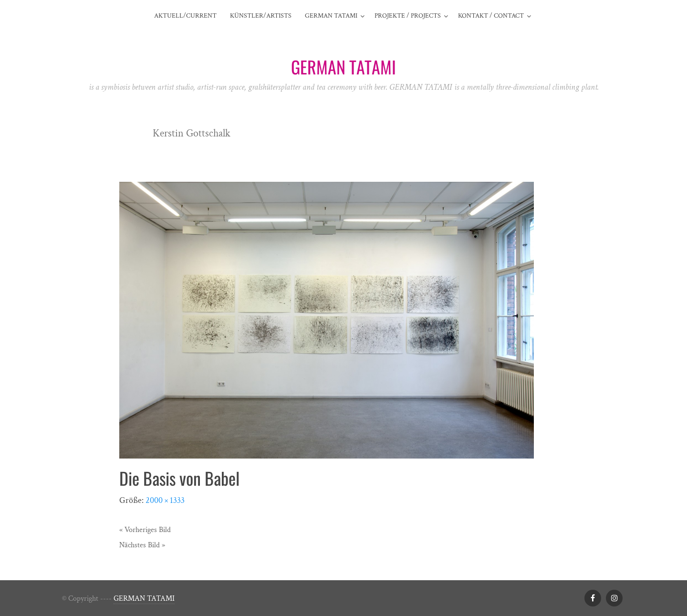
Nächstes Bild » (142, 545)
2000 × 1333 (165, 500)
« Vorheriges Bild (145, 530)
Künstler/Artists (261, 16)
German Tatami (331, 16)
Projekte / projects (408, 16)
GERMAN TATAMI (144, 599)
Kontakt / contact (491, 16)
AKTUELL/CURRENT (185, 16)
